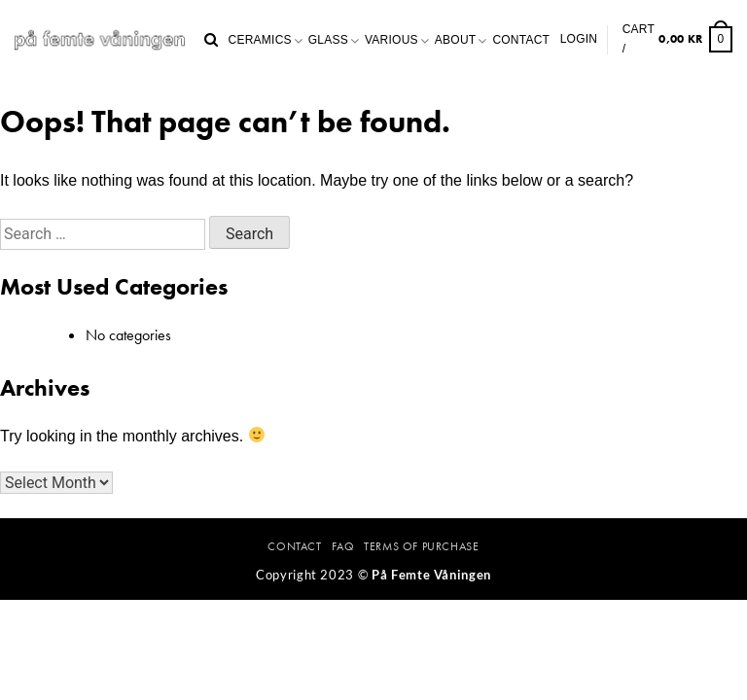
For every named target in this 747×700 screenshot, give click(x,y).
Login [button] (579, 39)
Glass (328, 40)
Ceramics (260, 40)
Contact (521, 40)
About (456, 40)
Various (391, 40)
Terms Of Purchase (421, 546)
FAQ (343, 546)
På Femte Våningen (431, 575)
